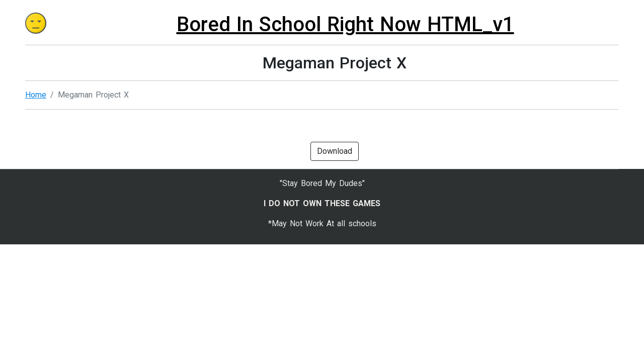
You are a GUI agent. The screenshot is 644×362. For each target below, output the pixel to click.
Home (36, 95)
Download (335, 151)
